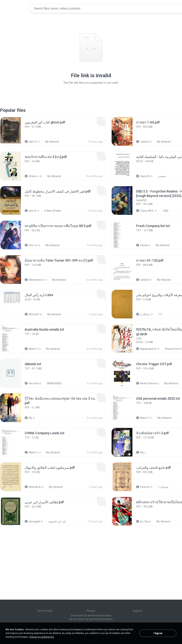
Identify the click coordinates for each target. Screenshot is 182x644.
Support (138, 611)
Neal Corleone (146, 383)
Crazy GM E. (145, 211)
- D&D (163, 211)
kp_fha (142, 521)
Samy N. (143, 176)
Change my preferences (42, 637)
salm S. (31, 142)
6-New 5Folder (51, 211)
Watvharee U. (35, 280)
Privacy (91, 611)
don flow (32, 383)
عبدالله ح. (143, 314)
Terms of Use (45, 611)
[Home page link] (15, 9)
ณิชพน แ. (32, 176)
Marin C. (31, 349)
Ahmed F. (32, 314)
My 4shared (50, 142)
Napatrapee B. (147, 349)
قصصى (160, 176)
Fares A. (143, 487)
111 (158, 314)
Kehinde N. (33, 487)
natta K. (143, 142)
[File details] (15, 131)
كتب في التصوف (55, 521)
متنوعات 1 (161, 487)
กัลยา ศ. (31, 245)
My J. (30, 418)
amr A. (31, 211)
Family (142, 245)
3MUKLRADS (52, 383)
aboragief (32, 521)
